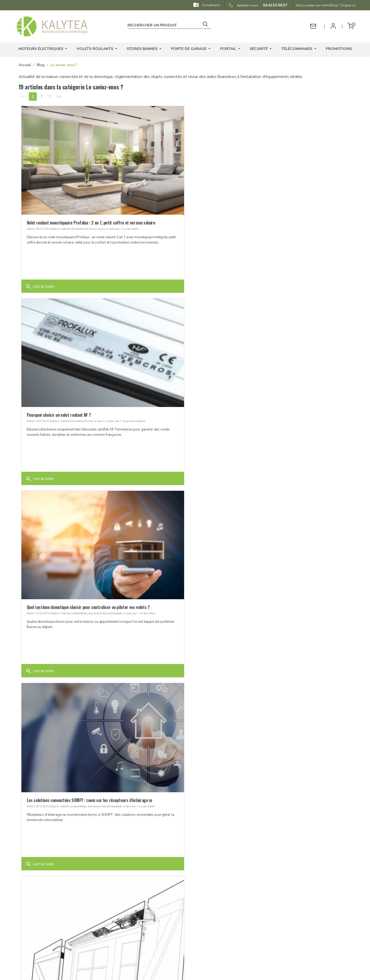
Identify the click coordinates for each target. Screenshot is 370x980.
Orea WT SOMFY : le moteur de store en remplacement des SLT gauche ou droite (262, 605)
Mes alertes (220, 942)
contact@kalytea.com (62, 943)
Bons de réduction (226, 935)
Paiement (133, 922)
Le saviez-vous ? (114, 227)
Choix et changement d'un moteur (242, 610)
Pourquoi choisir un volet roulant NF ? (225, 221)
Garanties (133, 908)
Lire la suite (40, 285)
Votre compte (226, 895)
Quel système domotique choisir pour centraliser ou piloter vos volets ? (88, 412)
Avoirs (216, 922)
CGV (129, 935)
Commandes (221, 915)
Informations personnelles (232, 908)
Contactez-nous (138, 955)
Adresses (218, 929)
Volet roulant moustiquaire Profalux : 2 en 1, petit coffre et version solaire (91, 221)
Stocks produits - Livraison (147, 915)
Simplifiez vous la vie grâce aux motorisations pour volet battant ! (84, 605)
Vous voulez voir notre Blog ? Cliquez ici (326, 5)
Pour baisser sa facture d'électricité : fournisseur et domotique (249, 796)
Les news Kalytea (131, 227)
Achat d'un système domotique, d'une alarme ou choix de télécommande (92, 418)
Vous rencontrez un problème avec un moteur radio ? (72, 795)
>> (59, 97)
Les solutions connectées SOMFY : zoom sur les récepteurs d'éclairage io (256, 413)
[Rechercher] (169, 24)
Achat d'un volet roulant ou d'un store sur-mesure (83, 227)
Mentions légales (139, 929)
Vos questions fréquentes (301, 227)
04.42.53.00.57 (273, 5)
